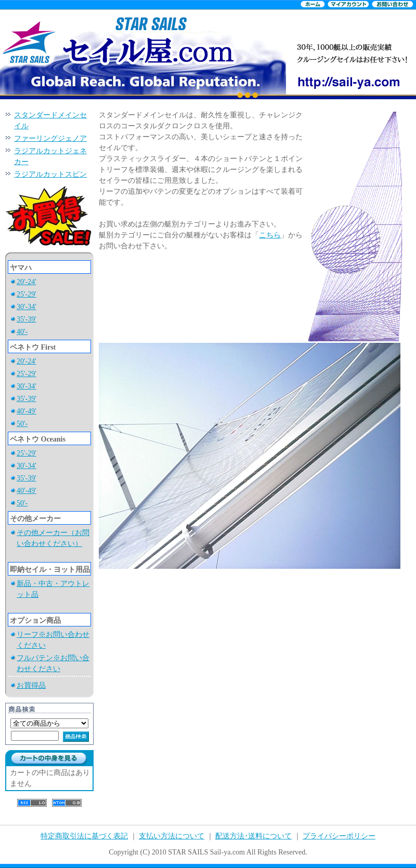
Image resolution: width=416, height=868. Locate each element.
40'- (22, 332)
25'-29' (27, 294)
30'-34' (27, 307)
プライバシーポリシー (339, 836)
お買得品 (31, 685)
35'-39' (27, 319)
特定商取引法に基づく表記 (84, 836)
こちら (270, 235)
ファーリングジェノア (50, 138)
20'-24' (27, 282)
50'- (22, 424)
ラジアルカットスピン (50, 174)
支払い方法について (172, 836)
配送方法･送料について (253, 836)
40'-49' (27, 411)
